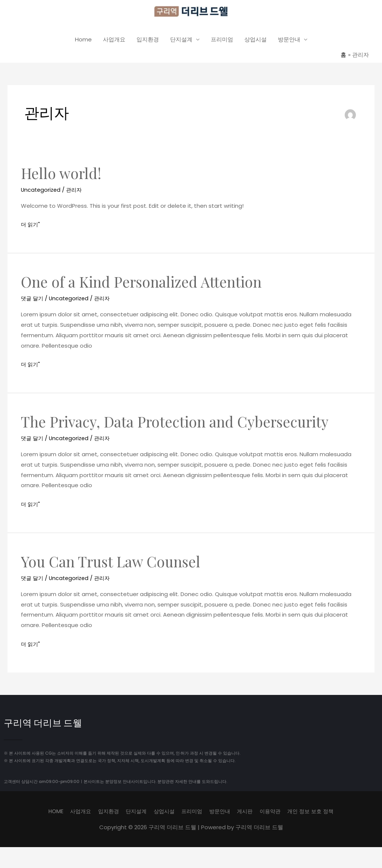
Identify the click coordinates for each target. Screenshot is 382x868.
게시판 (248, 813)
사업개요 (114, 42)
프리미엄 (222, 42)
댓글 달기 (33, 300)
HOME (48, 813)
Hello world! (62, 175)
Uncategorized (42, 192)
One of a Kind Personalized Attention (145, 283)
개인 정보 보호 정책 (317, 813)
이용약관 (275, 813)
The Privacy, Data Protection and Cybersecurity (180, 423)
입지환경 (148, 42)
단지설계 (181, 42)
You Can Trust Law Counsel (113, 563)
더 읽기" (31, 226)
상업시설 (256, 42)
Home (83, 42)
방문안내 (289, 42)
